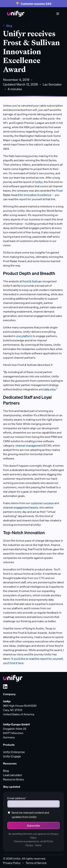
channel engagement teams (21, 507)
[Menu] (58, 14)
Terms (38, 845)
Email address (17, 798)
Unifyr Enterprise (14, 752)
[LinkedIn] (5, 687)
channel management (29, 445)
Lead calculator (13, 775)
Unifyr (39, 182)
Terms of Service (36, 863)
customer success (42, 503)
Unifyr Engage (12, 756)
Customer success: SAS (36, 4)
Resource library (13, 779)
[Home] (16, 14)
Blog (8, 26)
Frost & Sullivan (32, 281)
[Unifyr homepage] (13, 678)
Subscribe (33, 826)
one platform (24, 336)
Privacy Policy (12, 863)
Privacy (29, 845)
